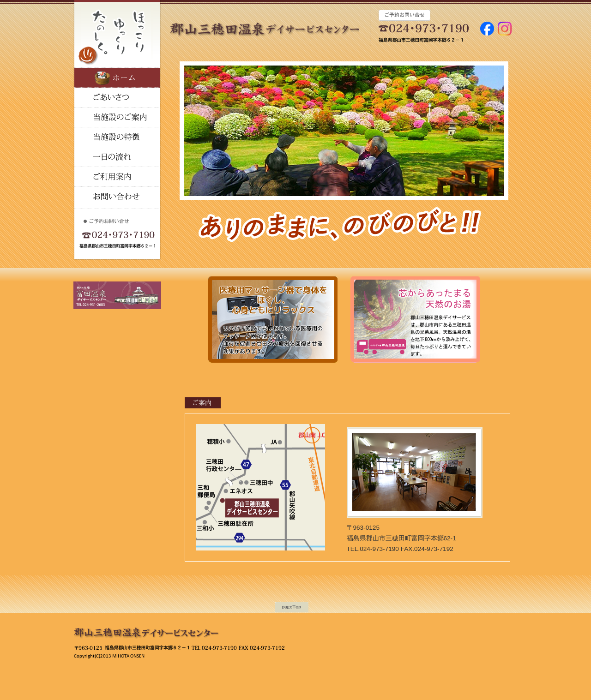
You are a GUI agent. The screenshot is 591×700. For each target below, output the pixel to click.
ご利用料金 (117, 177)
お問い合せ (117, 197)
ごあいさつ (117, 98)
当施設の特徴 (117, 117)
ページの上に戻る (292, 607)
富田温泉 (277, 15)
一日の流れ (117, 157)
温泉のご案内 (117, 137)
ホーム (117, 78)
